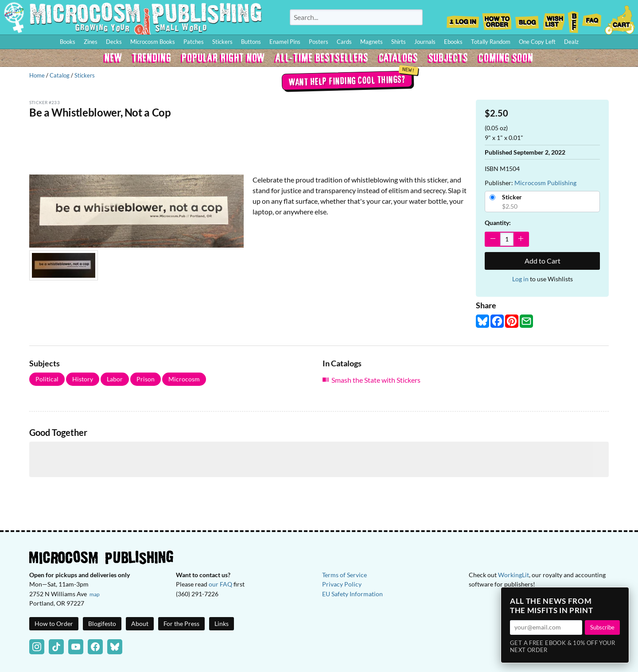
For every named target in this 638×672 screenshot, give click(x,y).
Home (37, 75)
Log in (520, 279)
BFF (573, 19)
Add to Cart (543, 261)
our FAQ (220, 584)
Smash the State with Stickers (376, 380)
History (83, 379)
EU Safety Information (352, 594)
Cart (620, 19)
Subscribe (602, 627)
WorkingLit (514, 575)
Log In (463, 19)
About (140, 623)
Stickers (85, 75)
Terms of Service (344, 575)
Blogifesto (102, 623)
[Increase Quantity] (521, 239)
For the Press (181, 623)
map (95, 594)
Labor (115, 379)
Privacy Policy (342, 584)
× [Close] (619, 597)
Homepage (133, 17)
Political (47, 379)
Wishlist (553, 19)
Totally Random (491, 42)
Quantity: (498, 223)
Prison (146, 379)
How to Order (497, 19)
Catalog (60, 75)
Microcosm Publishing (545, 183)
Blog (527, 19)
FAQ (592, 19)
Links (222, 623)
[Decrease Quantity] (493, 239)
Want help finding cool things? (347, 80)
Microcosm (184, 379)
